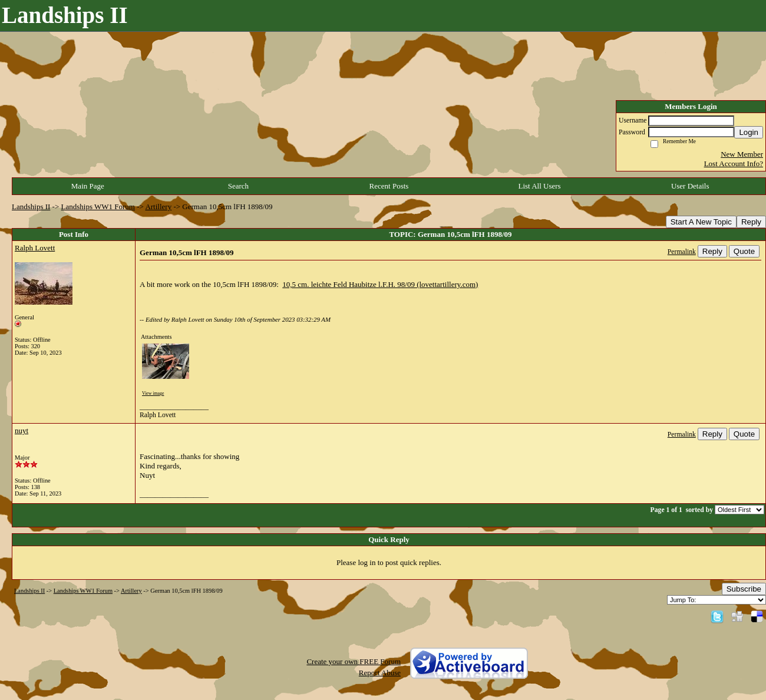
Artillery (158, 207)
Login (749, 132)
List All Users (539, 186)
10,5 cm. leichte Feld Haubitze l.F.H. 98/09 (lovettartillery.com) (380, 284)
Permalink (682, 252)
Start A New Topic (701, 222)
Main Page (88, 186)
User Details (690, 186)
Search (238, 186)
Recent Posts (389, 186)
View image (153, 393)
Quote (744, 251)
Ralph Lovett (35, 248)
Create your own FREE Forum (354, 661)
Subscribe (744, 589)
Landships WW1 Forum (98, 207)
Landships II (31, 207)
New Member (742, 154)
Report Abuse (380, 673)
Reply (751, 222)
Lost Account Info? (734, 164)
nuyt (22, 430)
